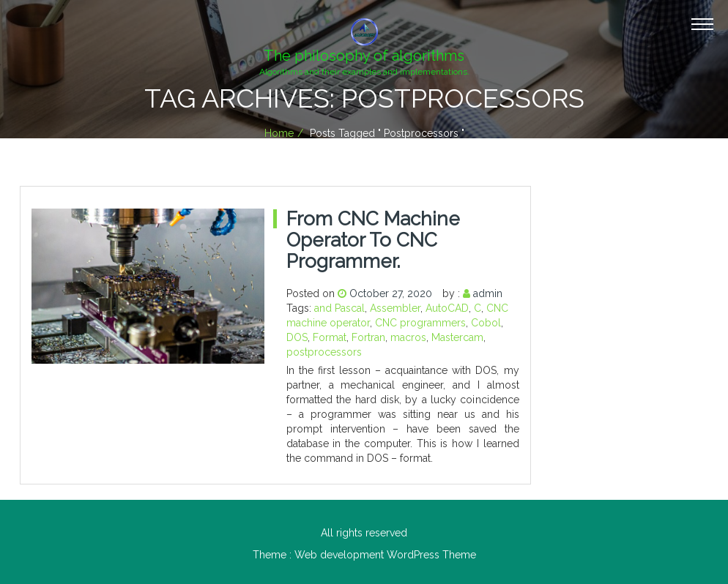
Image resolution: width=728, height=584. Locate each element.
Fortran (368, 337)
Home (279, 133)
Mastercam (457, 337)
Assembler (395, 308)
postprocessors (324, 352)
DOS (297, 337)
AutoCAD (447, 308)
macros (408, 337)
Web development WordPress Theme (385, 555)
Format (330, 337)
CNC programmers (420, 323)
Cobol (486, 323)
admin (488, 293)
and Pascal (339, 308)
